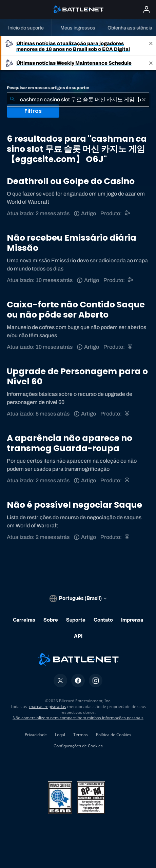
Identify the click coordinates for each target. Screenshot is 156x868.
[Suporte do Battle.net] (128, 213)
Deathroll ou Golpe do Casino (71, 181)
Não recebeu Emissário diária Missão (72, 243)
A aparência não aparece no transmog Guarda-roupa (70, 443)
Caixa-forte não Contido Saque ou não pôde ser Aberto (76, 310)
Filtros (33, 111)
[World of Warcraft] (131, 347)
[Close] (151, 46)
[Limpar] (144, 100)
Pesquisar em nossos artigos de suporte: (48, 88)
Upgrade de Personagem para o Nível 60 (77, 376)
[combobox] (78, 100)
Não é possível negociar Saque (74, 505)
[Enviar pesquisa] (12, 100)
